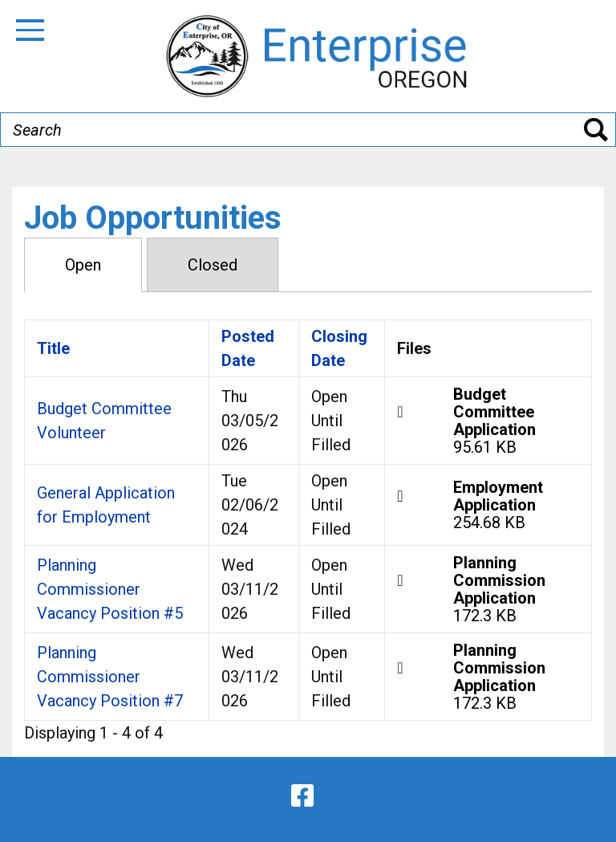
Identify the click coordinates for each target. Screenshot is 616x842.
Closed (213, 265)
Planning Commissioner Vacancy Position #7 (110, 677)
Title (53, 348)
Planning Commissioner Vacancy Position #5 (110, 589)
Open (83, 265)
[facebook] (302, 795)
